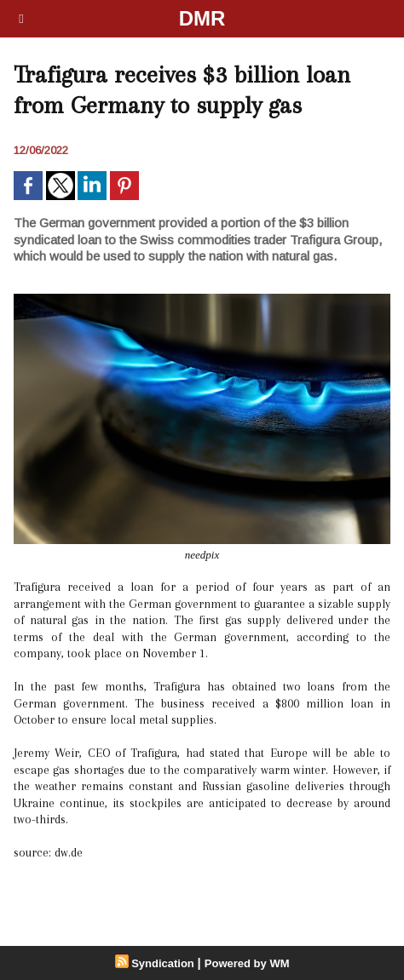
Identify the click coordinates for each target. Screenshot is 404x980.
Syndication (163, 963)
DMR (202, 18)
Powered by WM (247, 963)
